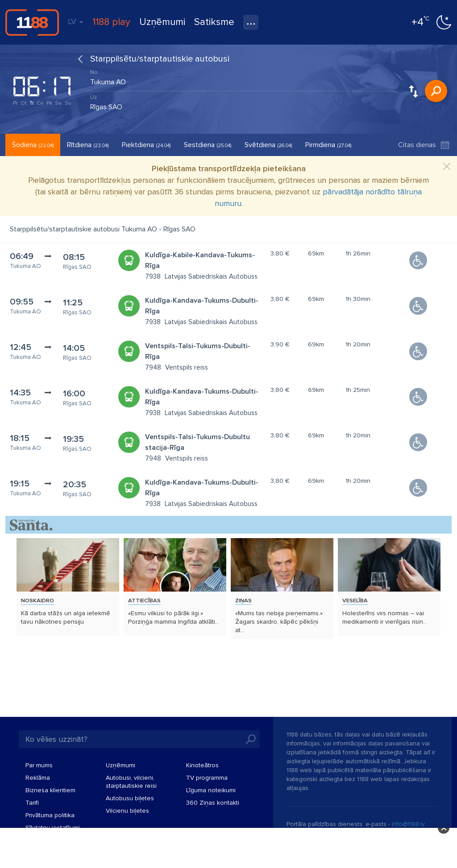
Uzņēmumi (162, 22)
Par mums (39, 765)
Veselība (355, 601)
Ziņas (243, 601)
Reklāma (38, 778)
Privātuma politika (50, 815)
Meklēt (436, 91)
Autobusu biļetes (130, 798)
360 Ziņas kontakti (213, 803)
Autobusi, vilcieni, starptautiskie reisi (131, 782)
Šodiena (33, 145)
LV (75, 21)
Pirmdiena (328, 145)
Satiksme (214, 22)
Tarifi (32, 803)
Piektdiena (146, 145)
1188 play (111, 22)
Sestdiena (208, 145)
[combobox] (244, 80)
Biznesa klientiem (50, 790)
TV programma (207, 778)
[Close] (447, 167)
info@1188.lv (408, 824)
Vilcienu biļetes (127, 811)
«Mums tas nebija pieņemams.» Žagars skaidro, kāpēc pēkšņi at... (279, 622)
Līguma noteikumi (211, 790)
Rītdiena (88, 145)
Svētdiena (268, 145)
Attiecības (144, 601)
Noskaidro (37, 601)
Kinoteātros (202, 765)
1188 (32, 22)
